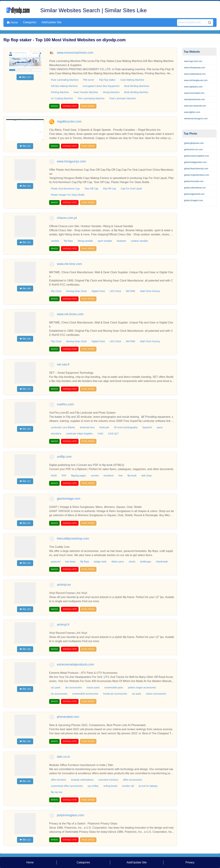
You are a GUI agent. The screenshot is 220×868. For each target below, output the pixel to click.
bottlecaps (146, 562)
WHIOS (54, 106)
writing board (110, 786)
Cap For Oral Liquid (131, 189)
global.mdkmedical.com (195, 188)
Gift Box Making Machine (64, 86)
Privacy (190, 862)
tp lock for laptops (148, 786)
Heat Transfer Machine (86, 92)
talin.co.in (63, 757)
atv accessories (74, 688)
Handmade (162, 562)
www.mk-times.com (70, 314)
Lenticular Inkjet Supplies (79, 434)
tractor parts (93, 688)
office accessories (132, 780)
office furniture (58, 780)
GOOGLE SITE (70, 106)
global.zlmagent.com (194, 200)
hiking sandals (85, 241)
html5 (54, 476)
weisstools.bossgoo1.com (196, 119)
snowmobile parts (114, 688)
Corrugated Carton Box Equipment (101, 86)
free (121, 476)
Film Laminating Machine (91, 98)
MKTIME (130, 291)
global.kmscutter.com (194, 181)
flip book (132, 476)
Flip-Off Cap (109, 189)
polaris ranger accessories (142, 688)
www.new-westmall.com (195, 106)
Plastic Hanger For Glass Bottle (68, 195)
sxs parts (56, 688)
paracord (56, 562)
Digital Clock (98, 291)
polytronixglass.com (70, 815)
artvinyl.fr (63, 625)
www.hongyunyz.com (71, 161)
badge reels (100, 562)
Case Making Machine (132, 80)
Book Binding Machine (136, 92)
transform (109, 476)
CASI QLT (113, 434)
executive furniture (108, 780)
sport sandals (105, 241)
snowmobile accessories (85, 694)
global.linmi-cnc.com (193, 150)
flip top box (57, 792)
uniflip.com (64, 457)
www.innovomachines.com (75, 53)
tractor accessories (156, 694)
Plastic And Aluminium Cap (65, 189)
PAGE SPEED (88, 106)
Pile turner (89, 80)
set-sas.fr (63, 364)
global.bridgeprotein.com (195, 162)
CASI (100, 434)
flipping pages (79, 476)
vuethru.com (65, 404)
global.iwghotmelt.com (194, 194)
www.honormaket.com (194, 93)
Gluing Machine (111, 92)
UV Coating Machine (62, 98)
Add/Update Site (51, 22)
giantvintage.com (69, 499)
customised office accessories (67, 786)
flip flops (68, 241)
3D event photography (126, 427)
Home (12, 22)
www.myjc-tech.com (193, 61)
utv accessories (59, 694)
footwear (122, 241)
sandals (55, 241)
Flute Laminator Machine (123, 98)
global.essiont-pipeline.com (197, 156)
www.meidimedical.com (195, 74)
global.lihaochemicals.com (196, 169)
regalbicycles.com (69, 121)
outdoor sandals (139, 241)
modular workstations (82, 780)
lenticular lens (87, 427)
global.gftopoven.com (194, 143)
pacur (160, 427)
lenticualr (104, 427)
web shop (146, 476)
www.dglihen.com (192, 112)
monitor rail (128, 786)
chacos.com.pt (67, 218)
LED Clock (115, 291)
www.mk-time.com (69, 264)
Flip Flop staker (107, 80)
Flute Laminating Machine (65, 80)
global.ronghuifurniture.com (197, 175)
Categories (30, 22)
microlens (56, 434)
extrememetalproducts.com (76, 664)
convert (95, 476)
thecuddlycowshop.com (73, 539)
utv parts (137, 694)
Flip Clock (56, 291)
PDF (64, 476)
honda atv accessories (115, 694)
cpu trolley (93, 786)
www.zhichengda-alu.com (196, 80)
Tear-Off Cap (91, 189)
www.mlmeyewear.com (195, 68)
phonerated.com (68, 717)
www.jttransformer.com (194, 99)
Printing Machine (60, 92)
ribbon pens (118, 562)
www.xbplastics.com (193, 87)
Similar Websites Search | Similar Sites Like (93, 10)
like (25, 77)
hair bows (70, 562)
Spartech (147, 427)
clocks (132, 562)
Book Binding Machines (137, 86)
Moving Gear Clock (76, 291)
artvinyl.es (64, 585)
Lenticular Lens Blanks (63, 427)
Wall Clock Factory (150, 291)
